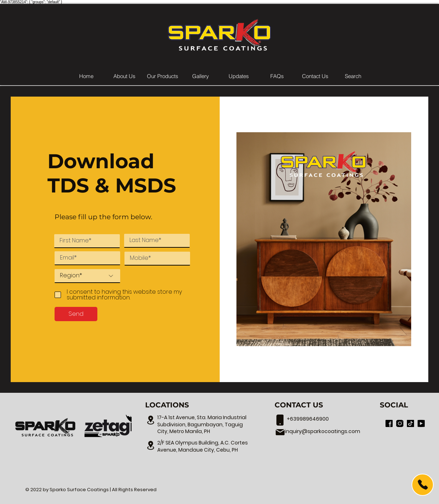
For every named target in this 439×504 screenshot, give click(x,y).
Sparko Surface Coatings (79, 490)
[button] (162, 76)
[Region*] (87, 276)
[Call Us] (423, 485)
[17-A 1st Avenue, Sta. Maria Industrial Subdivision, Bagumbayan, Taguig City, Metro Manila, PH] (150, 420)
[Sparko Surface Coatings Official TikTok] (410, 423)
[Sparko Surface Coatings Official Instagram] (400, 423)
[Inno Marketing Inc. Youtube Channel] (421, 423)
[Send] (76, 314)
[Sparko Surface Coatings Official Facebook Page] (389, 423)
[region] (402, 485)
